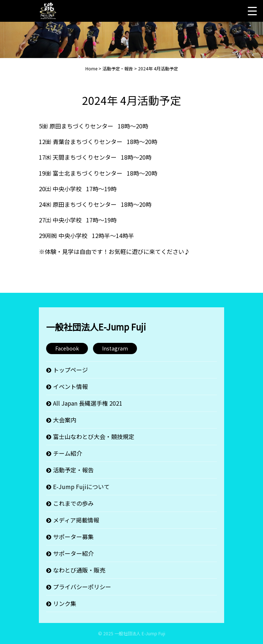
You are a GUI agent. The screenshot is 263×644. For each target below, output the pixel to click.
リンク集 (65, 603)
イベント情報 (70, 386)
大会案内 (65, 420)
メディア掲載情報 (76, 520)
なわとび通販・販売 (79, 570)
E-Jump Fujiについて (81, 487)
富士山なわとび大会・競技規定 (94, 436)
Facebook (67, 348)
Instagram (115, 348)
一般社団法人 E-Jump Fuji (140, 633)
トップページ (70, 370)
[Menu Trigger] (252, 11)
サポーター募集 (73, 537)
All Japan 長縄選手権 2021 (88, 403)
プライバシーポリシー (82, 587)
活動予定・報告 (73, 470)
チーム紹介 (68, 453)
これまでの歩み (73, 503)
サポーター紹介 (73, 553)
